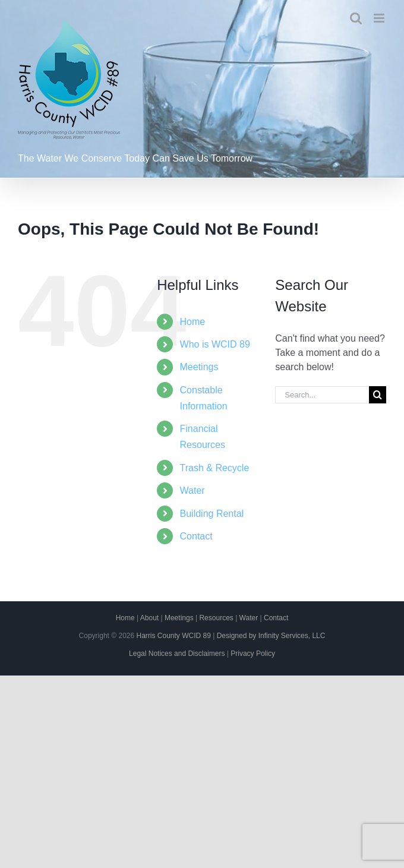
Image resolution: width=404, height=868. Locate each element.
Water (192, 490)
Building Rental (212, 514)
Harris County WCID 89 (173, 636)
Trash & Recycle (215, 468)
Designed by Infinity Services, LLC (271, 636)
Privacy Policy (253, 654)
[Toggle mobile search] (356, 18)
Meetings (199, 367)
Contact (196, 536)
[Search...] (322, 395)
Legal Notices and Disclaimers (177, 654)
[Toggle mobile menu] (380, 18)
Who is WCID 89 (215, 344)
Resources (216, 618)
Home (193, 322)
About (149, 618)
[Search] (378, 395)
